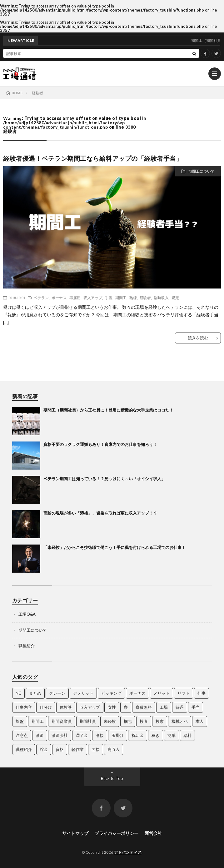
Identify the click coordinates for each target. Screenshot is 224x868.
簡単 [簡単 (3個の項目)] (172, 735)
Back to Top (112, 778)
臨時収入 (161, 298)
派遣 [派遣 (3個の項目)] (40, 735)
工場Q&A (27, 614)
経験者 (145, 298)
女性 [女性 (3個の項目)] (112, 707)
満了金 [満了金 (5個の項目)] (82, 735)
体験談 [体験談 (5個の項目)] (66, 707)
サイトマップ (75, 833)
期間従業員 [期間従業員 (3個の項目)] (62, 721)
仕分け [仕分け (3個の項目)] (46, 707)
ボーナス (59, 298)
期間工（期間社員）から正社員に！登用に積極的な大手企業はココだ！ (108, 410)
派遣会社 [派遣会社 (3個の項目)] (60, 735)
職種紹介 (27, 646)
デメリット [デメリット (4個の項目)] (83, 693)
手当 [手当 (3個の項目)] (196, 707)
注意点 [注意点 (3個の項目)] (22, 735)
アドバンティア (128, 852)
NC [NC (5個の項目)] (18, 693)
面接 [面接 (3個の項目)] (96, 749)
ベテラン (41, 298)
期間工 (121, 298)
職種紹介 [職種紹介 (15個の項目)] (24, 749)
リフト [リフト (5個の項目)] (184, 693)
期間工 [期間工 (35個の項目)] (38, 721)
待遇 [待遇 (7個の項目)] (180, 707)
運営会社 (153, 833)
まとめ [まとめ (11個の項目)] (35, 693)
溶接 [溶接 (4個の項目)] (100, 735)
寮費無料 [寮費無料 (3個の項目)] (144, 707)
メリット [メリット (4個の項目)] (162, 693)
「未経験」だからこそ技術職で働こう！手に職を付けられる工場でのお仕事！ (114, 547)
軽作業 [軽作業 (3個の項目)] (78, 749)
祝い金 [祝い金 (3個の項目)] (138, 735)
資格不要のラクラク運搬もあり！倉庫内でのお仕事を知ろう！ (100, 444)
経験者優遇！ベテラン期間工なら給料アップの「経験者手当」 (93, 158)
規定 (175, 298)
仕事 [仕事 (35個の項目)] (202, 693)
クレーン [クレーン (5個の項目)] (57, 693)
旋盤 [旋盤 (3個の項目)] (20, 721)
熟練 (133, 298)
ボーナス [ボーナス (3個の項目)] (137, 693)
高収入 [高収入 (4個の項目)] (114, 749)
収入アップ (93, 298)
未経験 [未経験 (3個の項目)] (110, 721)
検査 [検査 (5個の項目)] (144, 721)
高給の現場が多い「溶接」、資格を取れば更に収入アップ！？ (100, 513)
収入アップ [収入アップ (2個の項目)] (90, 707)
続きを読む (198, 338)
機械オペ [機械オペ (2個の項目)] (180, 721)
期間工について (202, 171)
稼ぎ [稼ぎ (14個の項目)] (156, 735)
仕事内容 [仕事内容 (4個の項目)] (24, 707)
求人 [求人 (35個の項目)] (200, 721)
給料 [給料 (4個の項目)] (187, 735)
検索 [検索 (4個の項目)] (160, 721)
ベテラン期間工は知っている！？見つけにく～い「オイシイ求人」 (104, 479)
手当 (109, 298)
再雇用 (75, 298)
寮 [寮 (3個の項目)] (126, 707)
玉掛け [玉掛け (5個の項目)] (118, 735)
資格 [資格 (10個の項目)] (60, 749)
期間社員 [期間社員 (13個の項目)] (88, 721)
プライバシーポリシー (117, 833)
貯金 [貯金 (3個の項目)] (44, 749)
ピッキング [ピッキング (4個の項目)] (111, 693)
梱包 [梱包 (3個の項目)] (128, 721)
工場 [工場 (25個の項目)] (164, 707)
